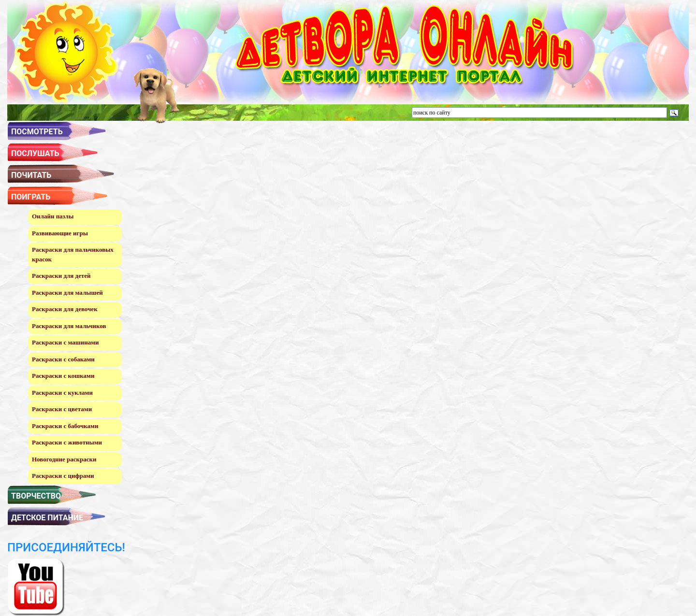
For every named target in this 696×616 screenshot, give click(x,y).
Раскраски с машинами (65, 342)
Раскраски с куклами (62, 393)
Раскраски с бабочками (65, 426)
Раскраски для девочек (65, 309)
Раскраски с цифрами (63, 476)
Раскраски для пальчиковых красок (73, 254)
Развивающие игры (60, 233)
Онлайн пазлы (53, 216)
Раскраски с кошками (63, 376)
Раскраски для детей (61, 276)
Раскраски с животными (67, 442)
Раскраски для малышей (67, 293)
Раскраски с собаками (63, 359)
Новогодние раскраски (64, 459)
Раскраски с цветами (62, 409)
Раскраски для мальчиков (69, 326)
